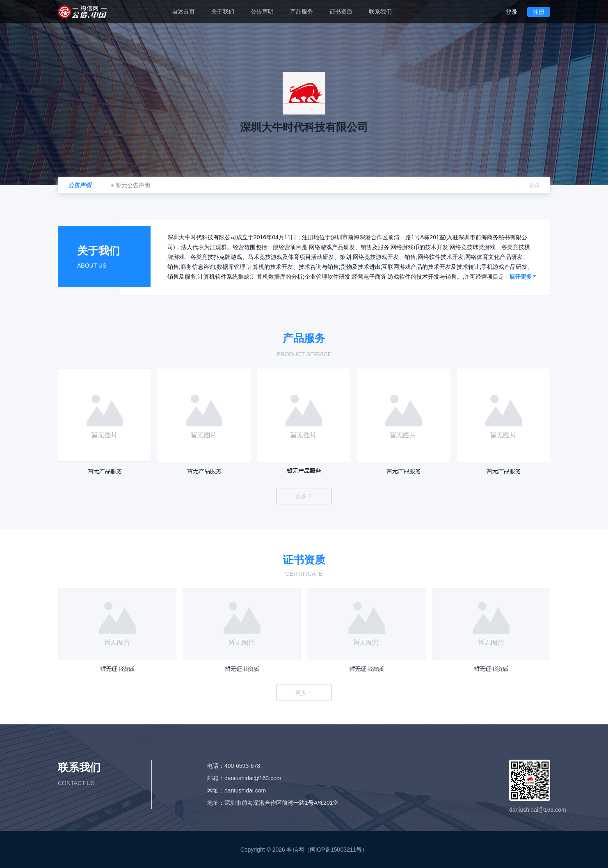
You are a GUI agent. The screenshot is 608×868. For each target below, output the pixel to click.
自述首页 (183, 11)
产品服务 (302, 11)
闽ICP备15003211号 (336, 850)
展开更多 (523, 277)
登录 (512, 12)
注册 (539, 12)
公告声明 (262, 11)
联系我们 (380, 11)
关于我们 (223, 11)
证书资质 (341, 11)
